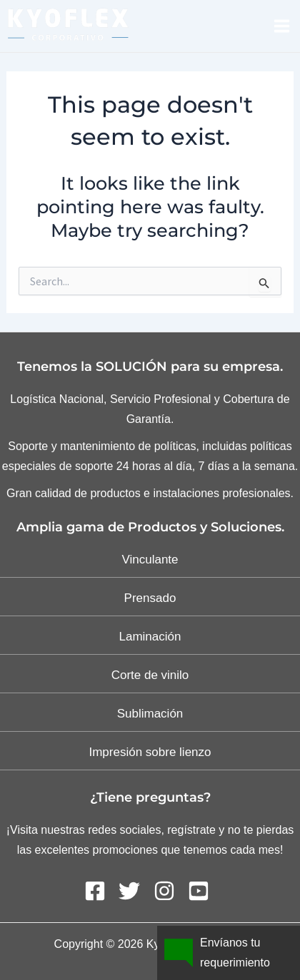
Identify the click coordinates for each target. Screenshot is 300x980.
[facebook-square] (100, 891)
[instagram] (169, 891)
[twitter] (134, 891)
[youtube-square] (202, 891)
